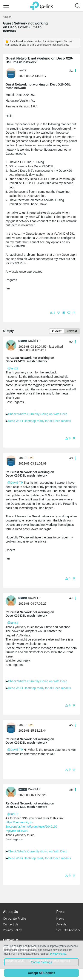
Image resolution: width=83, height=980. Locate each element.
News (60, 918)
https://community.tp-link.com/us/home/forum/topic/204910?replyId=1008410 (31, 826)
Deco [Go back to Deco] (8, 17)
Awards (61, 924)
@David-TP (15, 483)
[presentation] (11, 73)
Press (61, 912)
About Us (10, 912)
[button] (6, 6)
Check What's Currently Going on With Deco (38, 414)
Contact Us (11, 924)
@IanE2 (13, 368)
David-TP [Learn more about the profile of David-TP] (34, 341)
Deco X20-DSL (25, 95)
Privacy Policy (12, 930)
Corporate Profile (15, 918)
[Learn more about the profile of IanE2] (12, 73)
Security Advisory (68, 930)
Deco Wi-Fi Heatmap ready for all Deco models (39, 421)
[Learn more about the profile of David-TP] (12, 345)
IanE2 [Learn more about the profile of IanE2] (22, 70)
